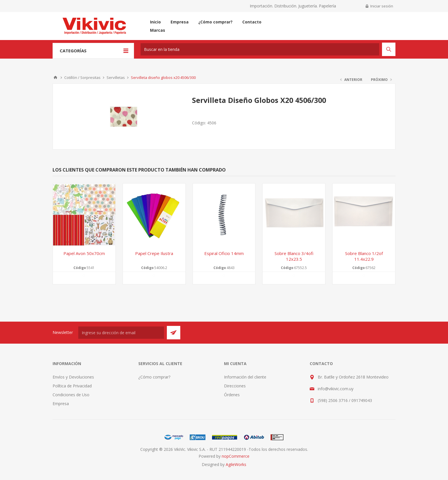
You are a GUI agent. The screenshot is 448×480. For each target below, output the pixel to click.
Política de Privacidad (72, 386)
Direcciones (235, 386)
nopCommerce (236, 456)
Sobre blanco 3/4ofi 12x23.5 (294, 256)
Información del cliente (245, 377)
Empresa (61, 404)
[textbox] (260, 49)
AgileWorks (236, 464)
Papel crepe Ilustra (154, 253)
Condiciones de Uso (71, 395)
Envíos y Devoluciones (73, 377)
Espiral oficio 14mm (224, 253)
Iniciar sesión (382, 6)
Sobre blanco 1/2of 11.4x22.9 (364, 256)
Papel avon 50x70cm (84, 253)
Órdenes (232, 395)
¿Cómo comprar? (154, 377)
